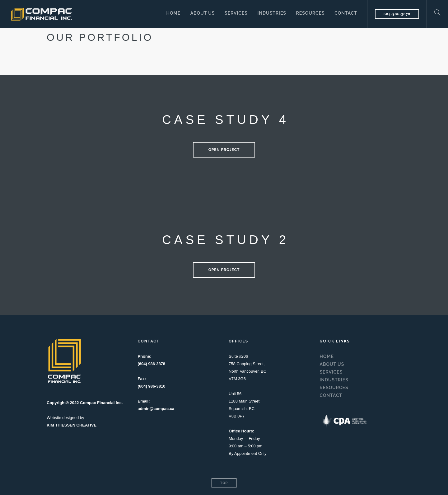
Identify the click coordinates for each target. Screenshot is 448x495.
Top (224, 483)
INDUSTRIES (272, 14)
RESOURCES (310, 14)
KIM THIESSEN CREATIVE (72, 425)
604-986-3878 (397, 14)
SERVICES (236, 14)
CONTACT (346, 14)
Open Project (224, 150)
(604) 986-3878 (152, 364)
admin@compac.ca (156, 409)
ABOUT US (202, 14)
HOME (173, 14)
